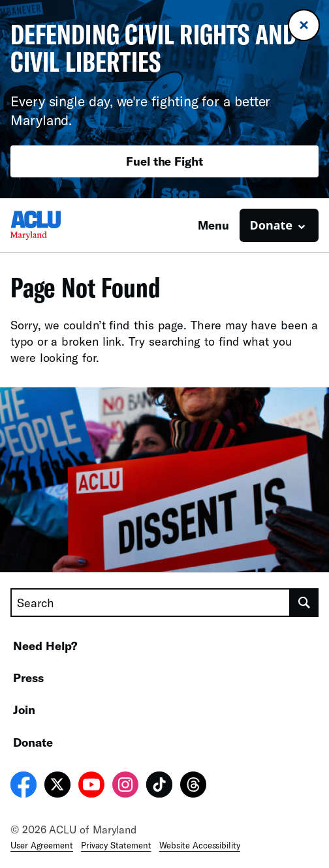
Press (28, 678)
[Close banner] (304, 25)
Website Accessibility (200, 845)
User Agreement (42, 845)
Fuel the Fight (164, 161)
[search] (305, 603)
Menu (213, 225)
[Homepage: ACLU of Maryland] (56, 225)
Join (24, 710)
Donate (33, 742)
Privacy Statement (116, 845)
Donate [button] (271, 225)
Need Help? (45, 646)
